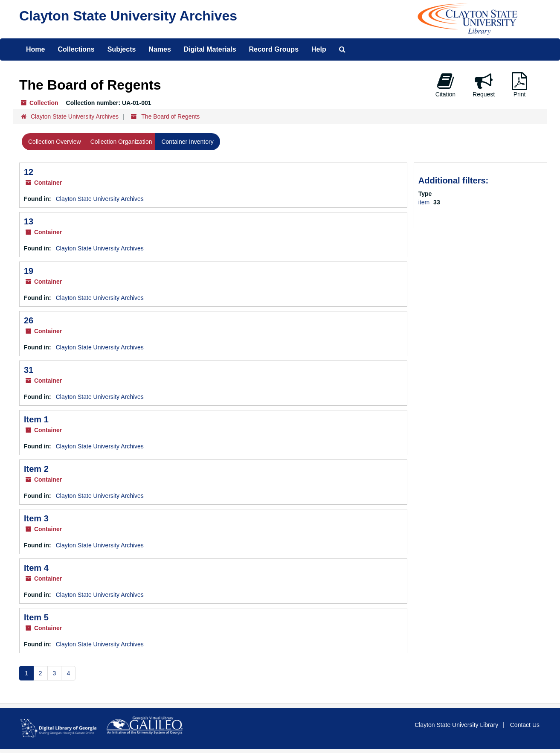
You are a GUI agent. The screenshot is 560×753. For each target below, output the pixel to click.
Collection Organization (121, 142)
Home (35, 49)
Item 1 (36, 419)
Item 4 (36, 568)
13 (29, 221)
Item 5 (36, 617)
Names (160, 49)
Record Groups (274, 49)
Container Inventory (187, 142)
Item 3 (36, 518)
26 (29, 320)
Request (484, 85)
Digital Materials (210, 49)
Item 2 (36, 469)
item (425, 202)
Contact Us (525, 725)
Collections (76, 49)
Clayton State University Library (456, 725)
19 (29, 271)
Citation (445, 85)
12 (29, 172)
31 (29, 370)
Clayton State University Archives (128, 16)
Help (319, 49)
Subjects (122, 49)
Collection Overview (55, 142)
